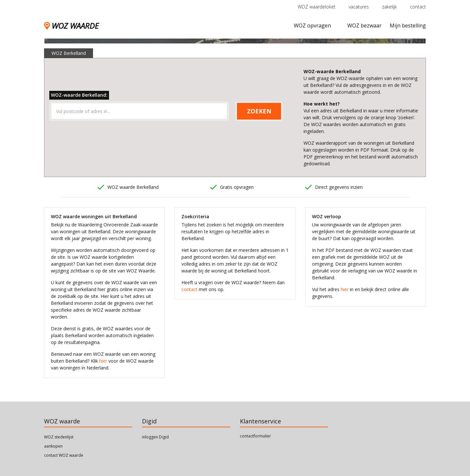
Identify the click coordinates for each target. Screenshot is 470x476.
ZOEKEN (259, 111)
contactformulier (255, 436)
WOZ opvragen (312, 25)
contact (418, 7)
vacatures (359, 7)
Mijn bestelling (408, 25)
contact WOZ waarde (64, 455)
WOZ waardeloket (317, 7)
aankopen (53, 446)
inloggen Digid (155, 437)
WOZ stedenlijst (59, 437)
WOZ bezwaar (364, 25)
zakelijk (389, 7)
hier (103, 361)
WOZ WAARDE (71, 26)
